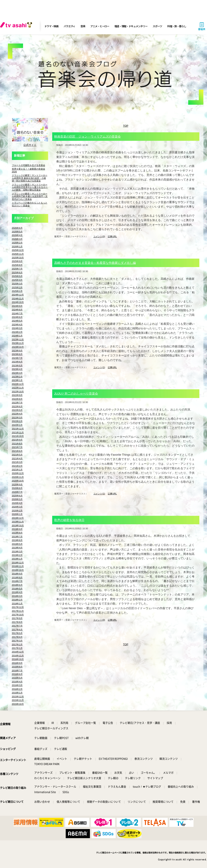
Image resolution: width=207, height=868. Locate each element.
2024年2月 (17, 332)
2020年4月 (17, 503)
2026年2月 (17, 243)
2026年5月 (17, 232)
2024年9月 (17, 306)
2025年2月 (17, 287)
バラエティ (70, 26)
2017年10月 (18, 615)
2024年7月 (17, 313)
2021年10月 (18, 436)
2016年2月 (17, 689)
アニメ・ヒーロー (100, 26)
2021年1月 (17, 470)
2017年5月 (17, 633)
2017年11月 (18, 611)
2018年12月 (18, 563)
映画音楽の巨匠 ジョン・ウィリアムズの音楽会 (87, 136)
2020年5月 (17, 499)
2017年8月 (17, 622)
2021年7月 (17, 447)
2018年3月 (17, 596)
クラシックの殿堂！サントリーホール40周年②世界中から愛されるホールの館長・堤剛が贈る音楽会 (30, 187)
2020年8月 (17, 488)
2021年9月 (17, 440)
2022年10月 (18, 392)
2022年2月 (17, 421)
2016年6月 (17, 674)
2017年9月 (17, 618)
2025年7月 (17, 269)
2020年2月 (17, 511)
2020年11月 (18, 477)
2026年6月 (17, 228)
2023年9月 (17, 351)
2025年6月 (17, 273)
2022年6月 (17, 406)
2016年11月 (18, 656)
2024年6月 (17, 317)
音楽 (83, 26)
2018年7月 (17, 581)
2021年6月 (17, 451)
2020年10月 (18, 481)
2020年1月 (17, 514)
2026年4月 (17, 235)
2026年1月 (17, 247)
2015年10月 (18, 704)
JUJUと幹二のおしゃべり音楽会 (76, 393)
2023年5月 (17, 366)
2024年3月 (17, 328)
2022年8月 (17, 399)
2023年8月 (17, 354)
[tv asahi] (17, 26)
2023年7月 (17, 358)
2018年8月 (17, 578)
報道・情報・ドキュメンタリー (131, 26)
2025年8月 (17, 265)
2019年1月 (17, 559)
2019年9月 (17, 529)
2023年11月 (18, 343)
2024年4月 (17, 325)
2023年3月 (17, 373)
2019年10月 (18, 525)
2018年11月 (18, 566)
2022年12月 (18, 384)
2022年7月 (17, 403)
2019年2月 (17, 555)
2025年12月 (18, 250)
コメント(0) (99, 236)
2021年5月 (17, 455)
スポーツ (157, 26)
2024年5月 (17, 321)
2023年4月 (17, 369)
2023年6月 (17, 362)
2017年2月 (17, 644)
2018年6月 (17, 585)
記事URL (112, 236)
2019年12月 (18, 518)
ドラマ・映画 (51, 26)
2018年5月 (17, 589)
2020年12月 (18, 473)
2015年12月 (18, 697)
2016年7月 (17, 671)
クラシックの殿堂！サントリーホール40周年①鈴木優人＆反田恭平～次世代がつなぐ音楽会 (30, 196)
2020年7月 (17, 492)
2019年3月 (17, 552)
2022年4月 (17, 414)
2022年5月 (17, 410)
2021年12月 (18, 429)
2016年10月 (18, 659)
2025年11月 (18, 254)
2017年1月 (17, 648)
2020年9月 (17, 485)
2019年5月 (17, 544)
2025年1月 (17, 291)
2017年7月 (17, 626)
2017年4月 (17, 637)
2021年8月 (17, 444)
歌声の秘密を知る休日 (69, 520)
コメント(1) (99, 367)
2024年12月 (18, 295)
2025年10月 (18, 258)
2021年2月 (17, 466)
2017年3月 (17, 641)
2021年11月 (18, 432)
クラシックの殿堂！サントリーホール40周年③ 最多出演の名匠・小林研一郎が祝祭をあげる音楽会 (30, 178)
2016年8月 (17, 667)
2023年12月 (18, 339)
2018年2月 (17, 600)
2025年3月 (17, 284)
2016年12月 (18, 652)
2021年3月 (17, 462)
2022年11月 (18, 388)
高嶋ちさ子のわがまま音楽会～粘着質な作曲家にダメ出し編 (95, 263)
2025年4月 (17, 280)
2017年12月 (18, 607)
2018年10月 (18, 570)
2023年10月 (18, 347)
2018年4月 (17, 592)
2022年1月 (17, 425)
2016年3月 (17, 685)
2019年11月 (18, 522)
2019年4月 (17, 548)
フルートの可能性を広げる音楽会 (29, 165)
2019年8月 (17, 533)
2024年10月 (18, 302)
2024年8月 (17, 310)
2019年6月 (17, 540)
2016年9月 (17, 663)
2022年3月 (17, 418)
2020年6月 (17, 496)
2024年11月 (18, 299)
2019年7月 (17, 537)
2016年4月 (17, 682)
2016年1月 (17, 693)
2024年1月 (17, 336)
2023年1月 (17, 380)
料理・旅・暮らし (177, 26)
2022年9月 (17, 395)
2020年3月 (17, 507)
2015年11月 (18, 700)
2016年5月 (17, 678)
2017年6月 (17, 630)
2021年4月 (17, 459)
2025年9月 (17, 261)
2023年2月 (17, 377)
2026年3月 (17, 239)
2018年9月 (17, 574)
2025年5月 (17, 276)
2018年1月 (17, 604)
